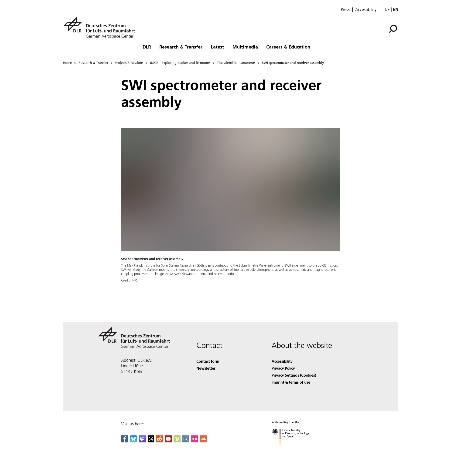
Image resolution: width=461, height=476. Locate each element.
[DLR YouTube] (168, 441)
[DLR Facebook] (125, 441)
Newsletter (206, 368)
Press (345, 10)
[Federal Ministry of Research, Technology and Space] (295, 449)
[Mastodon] (142, 441)
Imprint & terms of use (291, 382)
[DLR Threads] (151, 441)
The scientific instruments (236, 63)
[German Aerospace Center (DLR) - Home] (101, 28)
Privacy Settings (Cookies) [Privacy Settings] (294, 375)
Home (67, 63)
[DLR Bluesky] (133, 441)
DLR (147, 47)
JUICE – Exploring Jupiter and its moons (180, 63)
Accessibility (366, 10)
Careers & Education (288, 47)
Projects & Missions (129, 63)
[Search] (393, 29)
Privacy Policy (283, 368)
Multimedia (245, 47)
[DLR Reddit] (159, 441)
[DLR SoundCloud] (204, 441)
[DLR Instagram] (186, 441)
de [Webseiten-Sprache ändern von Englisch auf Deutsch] (387, 9)
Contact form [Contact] (208, 361)
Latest (217, 47)
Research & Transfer (181, 47)
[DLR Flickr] (195, 441)
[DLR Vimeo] (177, 441)
